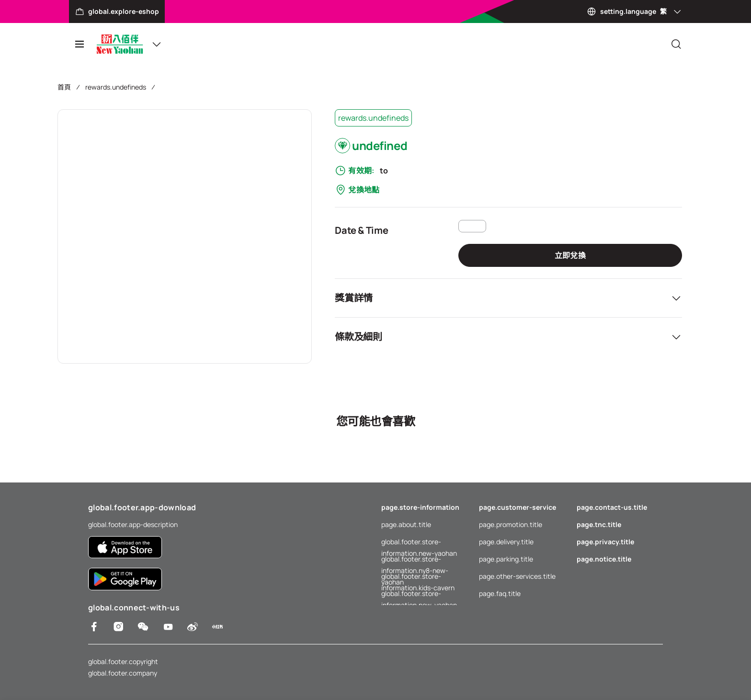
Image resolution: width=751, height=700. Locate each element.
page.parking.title (506, 559)
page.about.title (406, 524)
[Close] (676, 44)
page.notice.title (604, 559)
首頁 (64, 87)
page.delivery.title (506, 542)
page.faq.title (500, 593)
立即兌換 (570, 255)
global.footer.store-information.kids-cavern (418, 577)
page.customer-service (518, 507)
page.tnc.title (599, 524)
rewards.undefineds (116, 87)
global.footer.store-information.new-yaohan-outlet (424, 594)
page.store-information (420, 507)
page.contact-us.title (612, 507)
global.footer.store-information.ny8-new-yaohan (415, 560)
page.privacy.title (605, 542)
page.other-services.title (517, 576)
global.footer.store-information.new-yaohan (419, 542)
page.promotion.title (511, 524)
